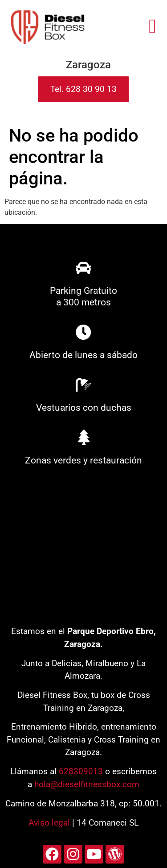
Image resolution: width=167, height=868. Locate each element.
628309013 (81, 771)
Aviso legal (49, 823)
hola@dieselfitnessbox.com (87, 784)
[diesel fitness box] (83, 549)
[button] (153, 26)
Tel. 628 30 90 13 (83, 89)
